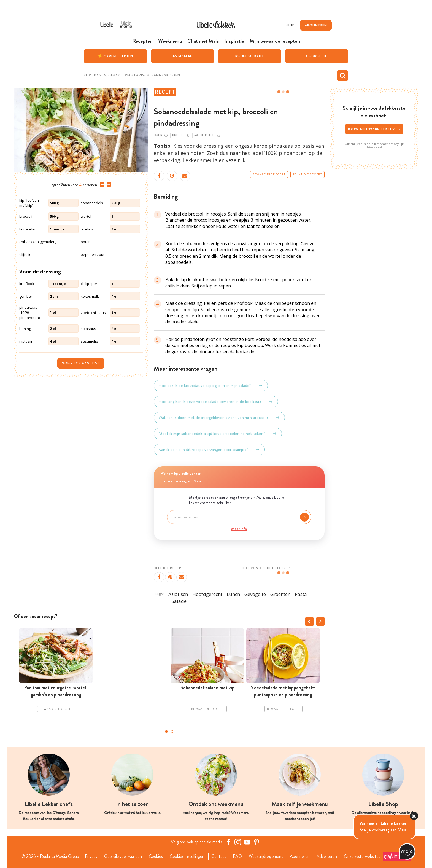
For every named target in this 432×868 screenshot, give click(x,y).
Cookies (156, 856)
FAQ (237, 856)
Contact (219, 856)
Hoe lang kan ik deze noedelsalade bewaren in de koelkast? (216, 402)
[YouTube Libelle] (247, 842)
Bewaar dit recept (269, 174)
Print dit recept (307, 174)
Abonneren (300, 856)
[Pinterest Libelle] (256, 842)
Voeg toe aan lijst (81, 363)
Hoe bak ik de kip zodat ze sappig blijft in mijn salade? (211, 386)
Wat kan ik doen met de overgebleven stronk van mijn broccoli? (219, 418)
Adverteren (327, 856)
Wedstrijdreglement (266, 856)
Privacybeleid (374, 147)
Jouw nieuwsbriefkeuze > (374, 129)
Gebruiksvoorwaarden (123, 856)
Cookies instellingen (187, 856)
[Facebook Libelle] (228, 842)
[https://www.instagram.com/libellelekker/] (238, 842)
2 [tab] (172, 732)
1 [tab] (166, 732)
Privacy (91, 856)
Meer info (239, 529)
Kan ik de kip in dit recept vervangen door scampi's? (209, 450)
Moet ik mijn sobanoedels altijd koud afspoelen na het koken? (218, 434)
